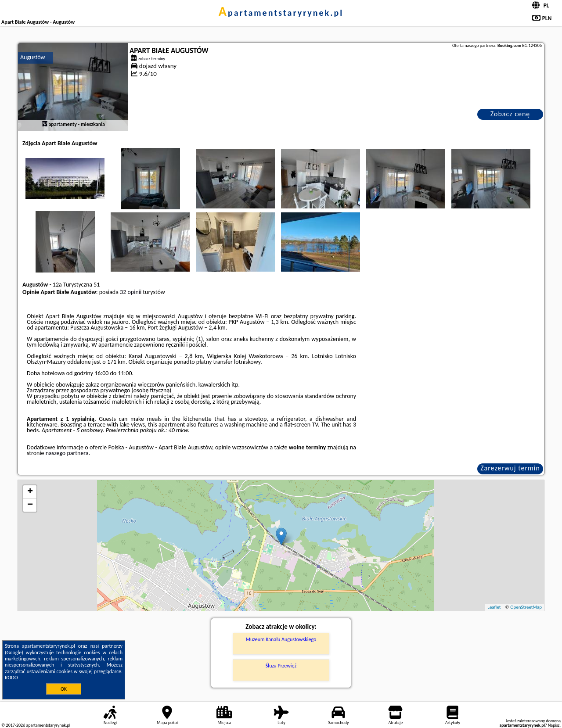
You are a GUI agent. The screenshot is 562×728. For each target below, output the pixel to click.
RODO (11, 678)
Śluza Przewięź (281, 666)
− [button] (30, 505)
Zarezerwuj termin (510, 468)
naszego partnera (67, 453)
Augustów (33, 57)
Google (14, 653)
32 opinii (131, 292)
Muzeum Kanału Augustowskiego (281, 639)
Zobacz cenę (510, 114)
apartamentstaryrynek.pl (281, 13)
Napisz (554, 725)
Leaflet (494, 607)
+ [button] (30, 492)
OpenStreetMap (526, 607)
